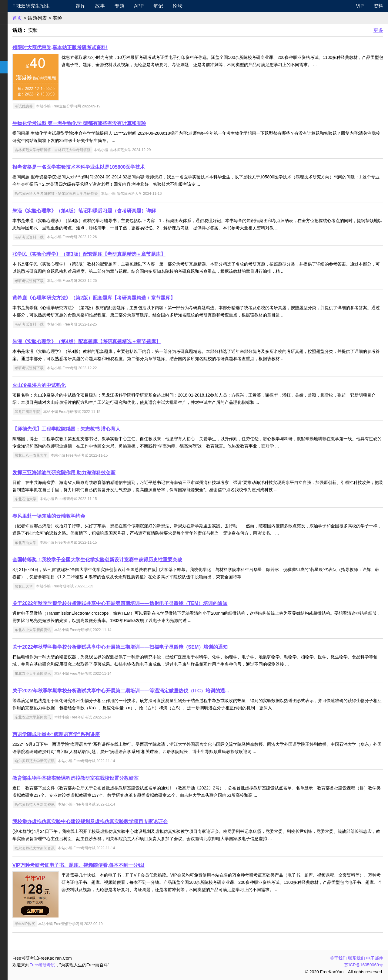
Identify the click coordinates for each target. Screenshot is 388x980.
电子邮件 (375, 958)
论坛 (212, 6)
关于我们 (338, 958)
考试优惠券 (65, 106)
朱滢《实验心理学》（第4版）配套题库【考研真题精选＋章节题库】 (127, 341)
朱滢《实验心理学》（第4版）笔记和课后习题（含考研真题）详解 (125, 211)
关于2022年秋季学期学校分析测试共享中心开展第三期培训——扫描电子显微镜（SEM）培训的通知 (161, 647)
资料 (378, 6)
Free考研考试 (83, 965)
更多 (378, 30)
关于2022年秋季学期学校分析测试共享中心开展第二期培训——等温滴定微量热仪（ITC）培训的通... (162, 691)
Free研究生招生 (72, 6)
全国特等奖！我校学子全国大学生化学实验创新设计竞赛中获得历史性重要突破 (138, 560)
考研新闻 (15, 18)
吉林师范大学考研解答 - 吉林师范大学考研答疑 (94, 150)
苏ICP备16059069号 (364, 965)
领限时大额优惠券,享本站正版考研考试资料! (101, 47)
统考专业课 (17, 43)
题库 (115, 6)
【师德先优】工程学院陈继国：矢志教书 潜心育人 (107, 429)
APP (173, 6)
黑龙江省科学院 (68, 412)
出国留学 (15, 128)
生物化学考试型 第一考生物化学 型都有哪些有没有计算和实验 (120, 123)
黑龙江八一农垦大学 (72, 455)
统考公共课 (17, 31)
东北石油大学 (66, 499)
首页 (58, 18)
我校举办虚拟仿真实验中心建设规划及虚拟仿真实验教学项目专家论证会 (131, 821)
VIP (360, 6)
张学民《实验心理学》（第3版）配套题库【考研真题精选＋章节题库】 (130, 254)
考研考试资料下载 (70, 237)
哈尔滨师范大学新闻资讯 (75, 761)
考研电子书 (17, 104)
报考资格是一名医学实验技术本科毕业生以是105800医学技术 (120, 167)
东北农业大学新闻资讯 (74, 630)
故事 (134, 6)
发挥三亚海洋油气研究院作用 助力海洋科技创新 (105, 473)
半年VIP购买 (66, 924)
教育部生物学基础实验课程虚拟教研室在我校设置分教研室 (116, 778)
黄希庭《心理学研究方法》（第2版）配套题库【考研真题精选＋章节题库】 (135, 298)
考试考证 (15, 116)
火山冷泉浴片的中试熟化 (80, 385)
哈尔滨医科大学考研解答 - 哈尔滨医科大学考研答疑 (97, 194)
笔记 (192, 6)
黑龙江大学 (65, 586)
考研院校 (15, 67)
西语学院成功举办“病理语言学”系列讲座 (97, 734)
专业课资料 (17, 91)
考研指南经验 (19, 55)
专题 (154, 6)
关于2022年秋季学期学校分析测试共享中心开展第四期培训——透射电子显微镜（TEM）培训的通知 (161, 603)
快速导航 (15, 6)
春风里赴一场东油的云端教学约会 (90, 516)
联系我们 (356, 958)
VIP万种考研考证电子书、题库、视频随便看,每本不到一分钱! (119, 865)
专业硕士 (15, 79)
